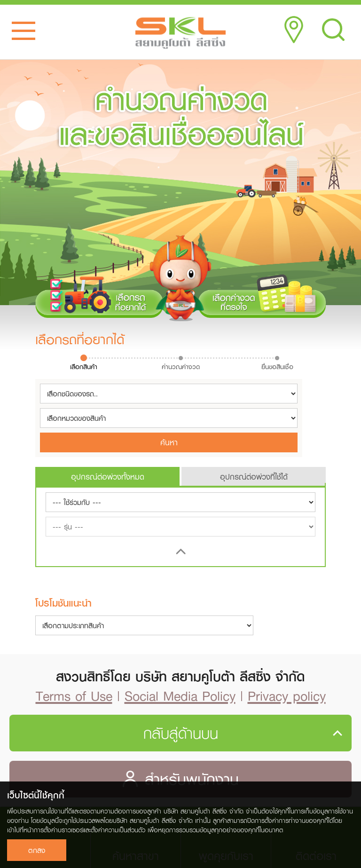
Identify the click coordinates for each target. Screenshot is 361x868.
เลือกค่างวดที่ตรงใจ (262, 295)
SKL (180, 33)
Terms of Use (74, 696)
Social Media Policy (180, 696)
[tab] (108, 476)
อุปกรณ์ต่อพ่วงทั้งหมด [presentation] (108, 477)
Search (333, 30)
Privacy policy (287, 696)
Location (294, 30)
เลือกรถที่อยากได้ (99, 295)
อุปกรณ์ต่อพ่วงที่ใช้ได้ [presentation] (254, 477)
